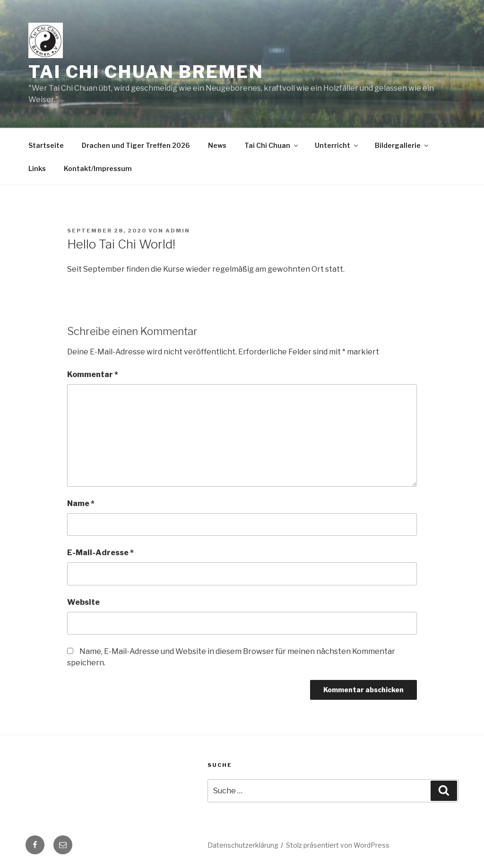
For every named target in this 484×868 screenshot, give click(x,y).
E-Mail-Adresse (100, 553)
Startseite (46, 145)
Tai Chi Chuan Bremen (146, 72)
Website (83, 602)
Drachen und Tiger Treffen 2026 (136, 145)
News (217, 145)
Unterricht (337, 145)
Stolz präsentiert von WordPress (338, 845)
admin (178, 231)
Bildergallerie (402, 145)
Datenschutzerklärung (243, 845)
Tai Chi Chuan (272, 145)
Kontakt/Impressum (98, 168)
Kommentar (93, 374)
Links (37, 168)
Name (81, 503)
